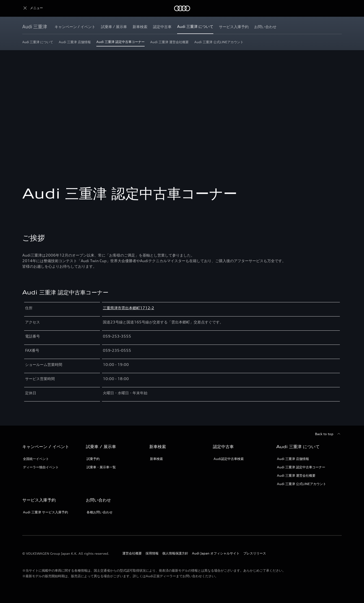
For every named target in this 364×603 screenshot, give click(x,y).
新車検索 (156, 459)
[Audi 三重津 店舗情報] (75, 43)
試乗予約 (93, 459)
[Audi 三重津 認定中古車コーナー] (120, 43)
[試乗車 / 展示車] (114, 27)
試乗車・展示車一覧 (101, 467)
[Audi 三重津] (35, 27)
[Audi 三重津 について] (195, 27)
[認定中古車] (162, 27)
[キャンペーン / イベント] (75, 27)
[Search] (336, 8)
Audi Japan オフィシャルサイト (216, 553)
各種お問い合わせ (100, 512)
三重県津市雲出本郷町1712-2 (128, 308)
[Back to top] (328, 434)
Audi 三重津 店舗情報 (293, 459)
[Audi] (30, 8)
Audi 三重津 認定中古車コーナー (301, 467)
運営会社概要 (132, 553)
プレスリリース (255, 553)
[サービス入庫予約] (234, 27)
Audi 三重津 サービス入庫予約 (45, 512)
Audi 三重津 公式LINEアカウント (302, 484)
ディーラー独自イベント (41, 467)
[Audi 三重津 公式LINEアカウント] (219, 43)
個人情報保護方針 (175, 553)
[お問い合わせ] (265, 27)
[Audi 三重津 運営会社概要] (169, 43)
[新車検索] (140, 27)
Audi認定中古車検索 (229, 459)
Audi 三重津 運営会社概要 (296, 475)
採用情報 (152, 553)
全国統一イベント (36, 459)
